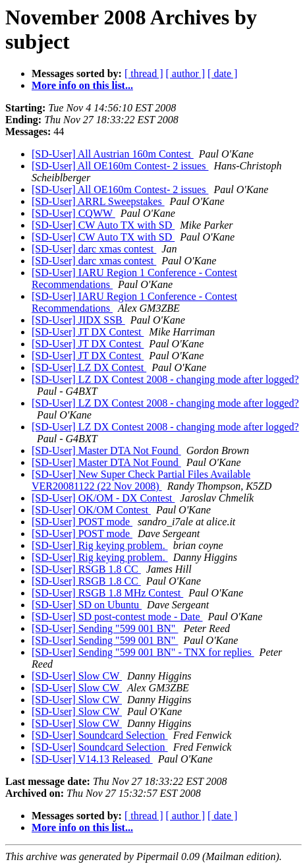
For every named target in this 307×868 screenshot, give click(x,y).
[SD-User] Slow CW (77, 676)
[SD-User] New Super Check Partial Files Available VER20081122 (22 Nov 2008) (141, 480)
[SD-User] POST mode (82, 522)
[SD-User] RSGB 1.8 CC (86, 569)
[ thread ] (144, 73)
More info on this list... (82, 85)
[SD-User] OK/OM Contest (91, 510)
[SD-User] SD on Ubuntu (87, 605)
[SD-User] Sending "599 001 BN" (105, 628)
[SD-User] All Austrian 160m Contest (113, 154)
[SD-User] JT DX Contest (88, 332)
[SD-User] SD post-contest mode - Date (117, 617)
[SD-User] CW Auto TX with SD (103, 225)
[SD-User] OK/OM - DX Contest (103, 498)
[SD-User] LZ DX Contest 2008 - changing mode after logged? (165, 379)
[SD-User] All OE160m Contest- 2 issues (120, 166)
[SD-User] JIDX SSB (78, 320)
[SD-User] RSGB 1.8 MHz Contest (107, 593)
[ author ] (186, 73)
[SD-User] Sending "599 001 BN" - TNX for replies (143, 652)
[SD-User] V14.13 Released (92, 759)
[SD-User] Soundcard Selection (100, 735)
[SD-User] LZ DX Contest (89, 367)
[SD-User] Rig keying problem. (100, 545)
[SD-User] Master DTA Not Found (106, 450)
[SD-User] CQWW (73, 213)
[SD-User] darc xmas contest (94, 249)
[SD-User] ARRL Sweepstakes (98, 201)
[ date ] (222, 73)
